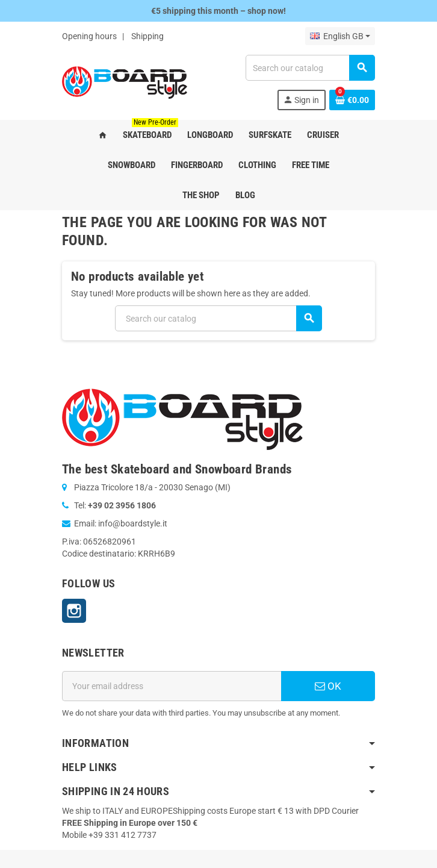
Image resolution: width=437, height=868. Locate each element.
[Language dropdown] (340, 36)
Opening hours (89, 36)
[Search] (310, 68)
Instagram (74, 611)
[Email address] (172, 686)
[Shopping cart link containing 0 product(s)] (352, 100)
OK (328, 686)
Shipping (147, 36)
